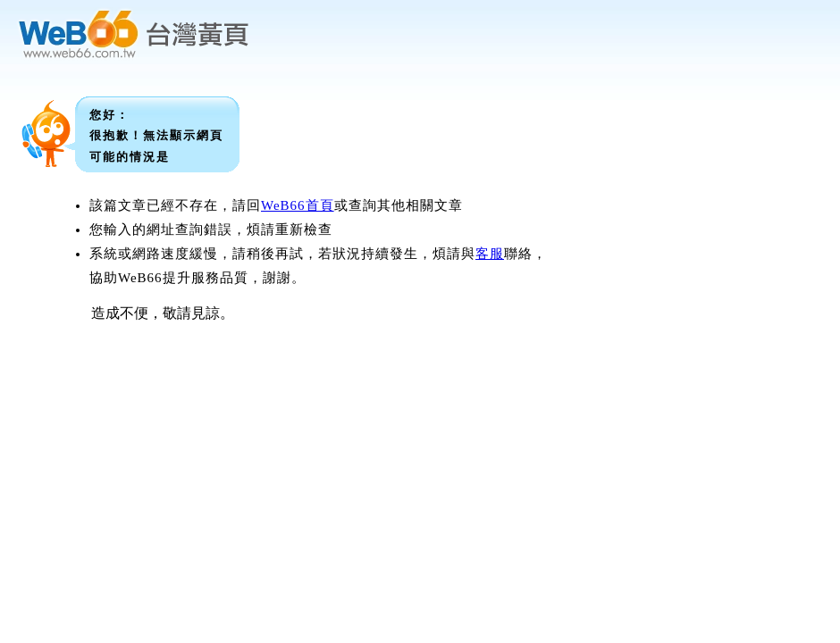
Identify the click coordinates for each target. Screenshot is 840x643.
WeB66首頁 (298, 205)
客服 (490, 254)
